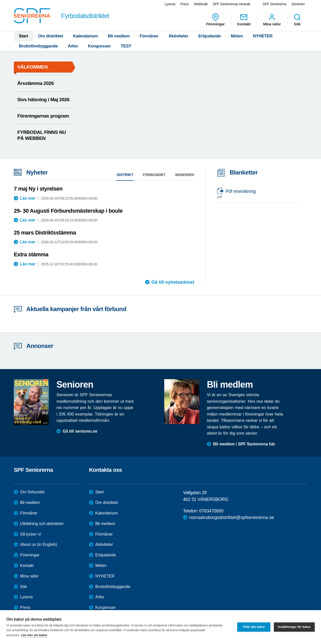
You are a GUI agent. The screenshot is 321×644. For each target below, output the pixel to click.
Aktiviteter (178, 36)
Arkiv (73, 46)
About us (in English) (39, 544)
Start (23, 36)
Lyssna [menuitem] (170, 4)
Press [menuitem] (185, 4)
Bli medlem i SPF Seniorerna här (244, 444)
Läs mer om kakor (34, 635)
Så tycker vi (30, 534)
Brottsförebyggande (38, 46)
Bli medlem (119, 36)
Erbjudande (210, 36)
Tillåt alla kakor (254, 627)
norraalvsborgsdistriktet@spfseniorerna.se (232, 517)
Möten (237, 36)
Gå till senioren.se (80, 431)
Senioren (184, 175)
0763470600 (211, 511)
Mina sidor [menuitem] (272, 20)
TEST (126, 46)
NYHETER (263, 36)
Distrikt (125, 175)
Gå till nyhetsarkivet (173, 282)
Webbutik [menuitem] (201, 4)
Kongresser (99, 46)
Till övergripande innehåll (0, 0)
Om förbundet (32, 492)
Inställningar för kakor (294, 627)
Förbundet (154, 175)
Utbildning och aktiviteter (42, 524)
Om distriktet (51, 36)
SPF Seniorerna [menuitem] (274, 4)
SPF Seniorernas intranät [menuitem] (231, 4)
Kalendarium (85, 36)
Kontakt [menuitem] (244, 20)
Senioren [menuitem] (298, 4)
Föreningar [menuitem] (215, 20)
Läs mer (28, 198)
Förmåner (149, 36)
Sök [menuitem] (297, 20)
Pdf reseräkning (256, 194)
